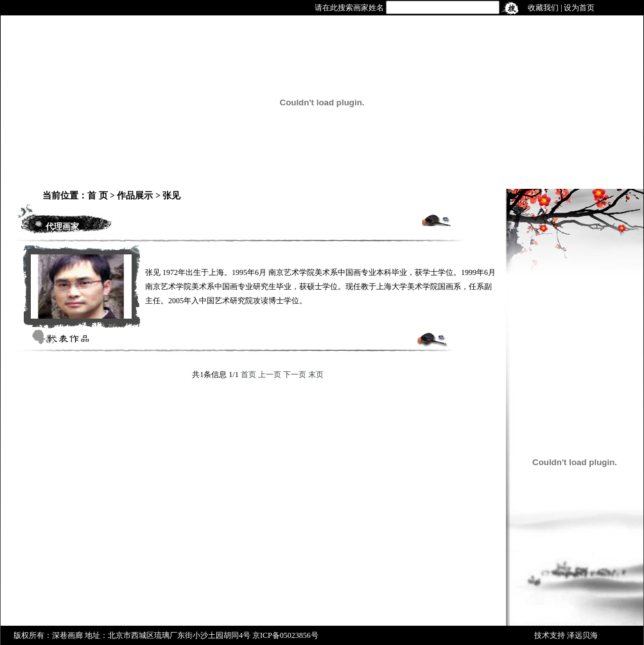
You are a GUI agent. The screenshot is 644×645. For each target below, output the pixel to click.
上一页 (270, 375)
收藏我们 (543, 8)
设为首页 (579, 8)
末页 (316, 375)
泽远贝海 (582, 635)
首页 (248, 375)
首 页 (98, 196)
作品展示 (135, 196)
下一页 (295, 375)
